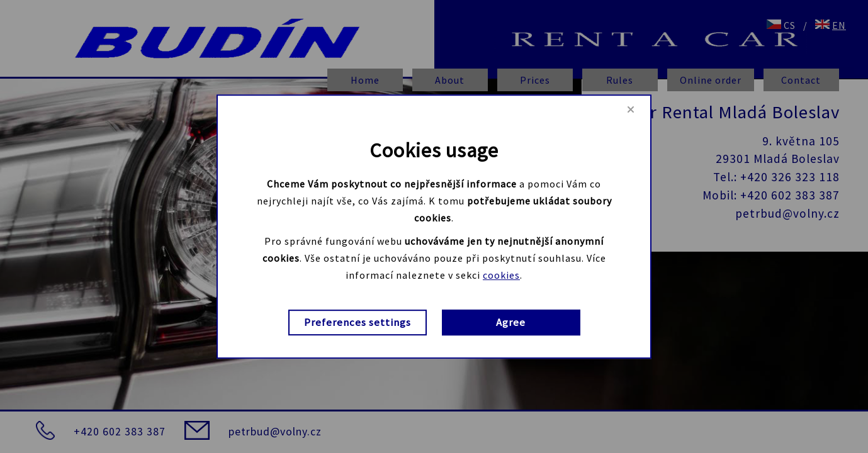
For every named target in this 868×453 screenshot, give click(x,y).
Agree (511, 323)
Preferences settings (358, 323)
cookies (501, 275)
